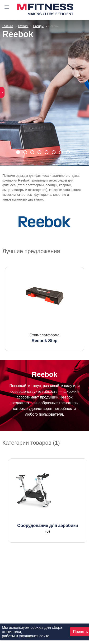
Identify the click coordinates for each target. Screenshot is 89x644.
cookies (37, 627)
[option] (44, 309)
